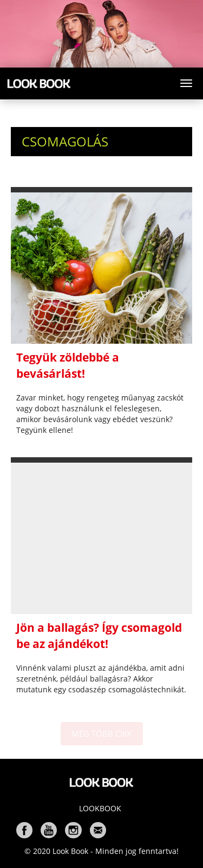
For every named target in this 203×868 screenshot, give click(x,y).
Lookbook (100, 808)
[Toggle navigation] (186, 83)
